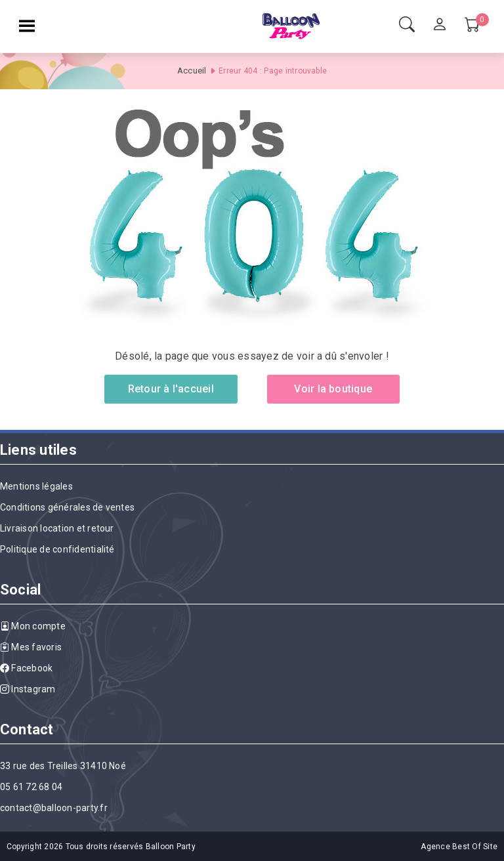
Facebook (26, 668)
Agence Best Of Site (459, 847)
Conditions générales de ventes (67, 507)
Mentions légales (36, 486)
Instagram (28, 689)
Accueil (192, 71)
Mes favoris (31, 647)
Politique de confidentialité (57, 549)
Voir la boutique (333, 389)
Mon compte (33, 626)
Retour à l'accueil (171, 389)
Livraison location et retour (57, 528)
